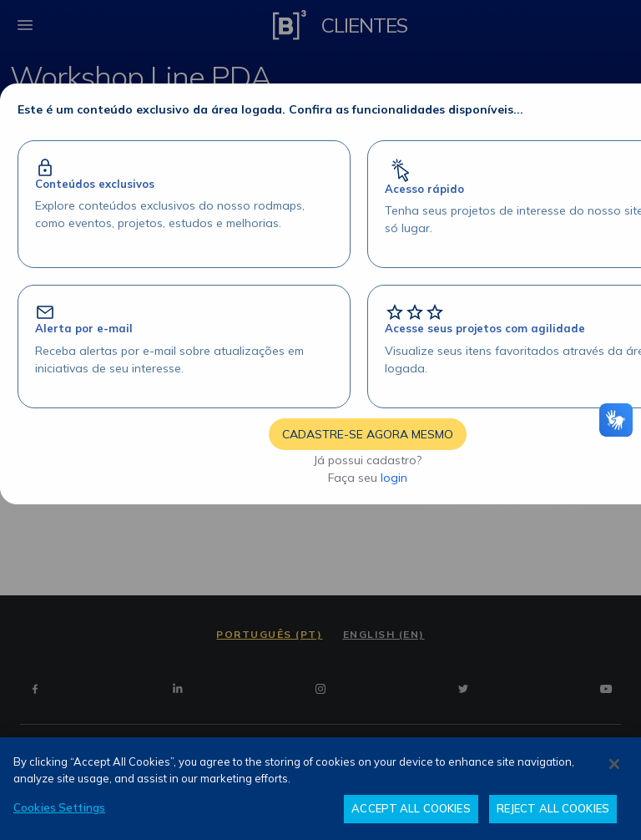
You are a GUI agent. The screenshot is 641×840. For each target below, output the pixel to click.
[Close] (614, 764)
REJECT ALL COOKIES (553, 808)
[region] (320, 789)
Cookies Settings (59, 807)
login (394, 478)
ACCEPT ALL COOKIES (411, 808)
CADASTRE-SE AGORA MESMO (368, 434)
